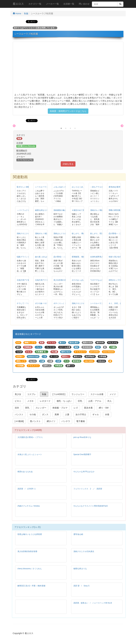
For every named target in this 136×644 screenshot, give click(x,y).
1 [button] (61, 128)
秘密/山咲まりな (42, 210)
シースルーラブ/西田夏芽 (45, 187)
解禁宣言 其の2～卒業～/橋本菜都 (31, 586)
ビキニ (18, 401)
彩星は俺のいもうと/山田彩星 (30, 534)
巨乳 (80, 401)
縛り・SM (104, 408)
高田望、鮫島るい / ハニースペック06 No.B (93, 603)
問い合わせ (84, 4)
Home (17, 13)
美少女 (18, 394)
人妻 (67, 414)
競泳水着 (88, 408)
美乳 (27, 408)
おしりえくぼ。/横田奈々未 (83, 187)
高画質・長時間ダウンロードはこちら (68, 111)
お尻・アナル (95, 401)
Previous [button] (14, 126)
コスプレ (32, 394)
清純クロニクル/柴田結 (26, 234)
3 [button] (70, 128)
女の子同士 (81, 414)
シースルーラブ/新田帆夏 (101, 303)
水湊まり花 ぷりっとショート (30, 454)
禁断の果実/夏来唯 (116, 210)
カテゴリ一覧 (35, 4)
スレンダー (41, 408)
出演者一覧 (69, 4)
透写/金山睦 (78, 534)
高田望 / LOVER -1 (27, 489)
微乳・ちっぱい (64, 401)
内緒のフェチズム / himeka (29, 506)
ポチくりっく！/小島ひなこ (65, 303)
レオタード (45, 401)
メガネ (30, 401)
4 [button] (75, 128)
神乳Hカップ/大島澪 (117, 280)
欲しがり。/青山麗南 (80, 234)
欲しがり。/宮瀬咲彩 (99, 234)
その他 (33, 414)
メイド (113, 394)
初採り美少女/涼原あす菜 (119, 257)
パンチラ (66, 421)
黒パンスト (35, 421)
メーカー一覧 (52, 4)
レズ (76, 408)
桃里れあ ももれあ (25, 472)
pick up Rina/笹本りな (82, 437)
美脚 (57, 414)
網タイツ (51, 421)
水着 (107, 414)
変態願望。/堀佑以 (79, 257)
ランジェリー (78, 394)
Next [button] (122, 126)
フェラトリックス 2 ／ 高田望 (88, 489)
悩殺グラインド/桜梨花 (26, 257)
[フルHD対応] (59, 394)
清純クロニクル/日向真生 (84, 551)
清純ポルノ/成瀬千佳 (44, 234)
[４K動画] (19, 421)
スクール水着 (97, 394)
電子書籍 (81, 421)
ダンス (45, 414)
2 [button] (66, 128)
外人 (110, 401)
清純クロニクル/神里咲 (81, 303)
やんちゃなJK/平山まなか (84, 472)
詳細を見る (68, 164)
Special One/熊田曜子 (82, 454)
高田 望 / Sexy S (81, 586)
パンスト (19, 414)
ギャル (96, 414)
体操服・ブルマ (60, 408)
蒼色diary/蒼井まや (116, 187)
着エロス (18, 4)
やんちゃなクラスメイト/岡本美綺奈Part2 (91, 506)
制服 (26, 13)
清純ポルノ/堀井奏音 (99, 210)
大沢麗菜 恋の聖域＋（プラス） (31, 437)
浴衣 (17, 408)
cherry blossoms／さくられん (30, 569)
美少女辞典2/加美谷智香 (28, 551)
